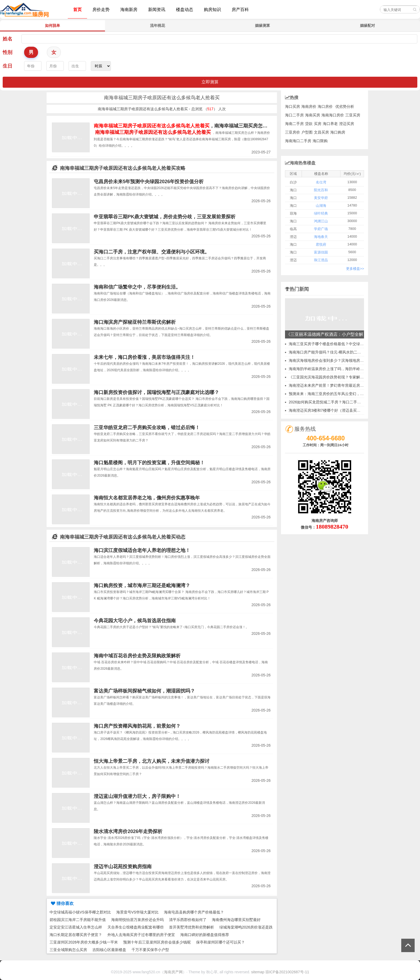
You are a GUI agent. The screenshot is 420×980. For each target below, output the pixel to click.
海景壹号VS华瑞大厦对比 (138, 912)
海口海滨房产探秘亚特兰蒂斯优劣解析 (135, 322)
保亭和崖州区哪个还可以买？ (220, 942)
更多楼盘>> (355, 269)
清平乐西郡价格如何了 (188, 920)
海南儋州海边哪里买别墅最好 (236, 920)
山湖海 (321, 206)
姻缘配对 (367, 25)
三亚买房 (353, 115)
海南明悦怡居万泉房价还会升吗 (137, 920)
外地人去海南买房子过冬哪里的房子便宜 (141, 935)
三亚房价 (292, 132)
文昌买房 (321, 132)
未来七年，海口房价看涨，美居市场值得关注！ (144, 357)
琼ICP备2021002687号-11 (287, 972)
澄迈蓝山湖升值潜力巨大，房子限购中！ (137, 796)
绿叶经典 (321, 213)
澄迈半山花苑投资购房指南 (123, 867)
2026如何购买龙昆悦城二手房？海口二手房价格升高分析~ (337, 402)
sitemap (258, 972)
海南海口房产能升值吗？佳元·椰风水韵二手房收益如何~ (335, 352)
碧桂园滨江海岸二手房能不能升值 (78, 920)
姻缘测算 (262, 25)
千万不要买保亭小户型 (150, 950)
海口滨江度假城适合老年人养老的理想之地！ (142, 550)
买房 (318, 124)
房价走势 (101, 10)
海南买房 (313, 115)
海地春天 (321, 237)
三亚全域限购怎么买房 (68, 950)
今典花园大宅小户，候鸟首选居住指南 (135, 621)
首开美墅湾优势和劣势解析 (192, 927)
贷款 (309, 124)
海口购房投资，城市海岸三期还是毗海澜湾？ (142, 585)
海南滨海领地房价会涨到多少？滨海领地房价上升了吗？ (336, 360)
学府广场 (321, 229)
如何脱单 (52, 25)
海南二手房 (294, 124)
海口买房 (292, 106)
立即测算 (210, 82)
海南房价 (309, 106)
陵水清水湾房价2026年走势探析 (128, 831)
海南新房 (129, 10)
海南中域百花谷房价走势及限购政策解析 (137, 656)
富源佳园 (321, 252)
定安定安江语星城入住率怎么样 (76, 927)
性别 (7, 52)
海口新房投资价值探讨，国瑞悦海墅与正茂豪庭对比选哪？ (156, 392)
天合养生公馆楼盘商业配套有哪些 (136, 927)
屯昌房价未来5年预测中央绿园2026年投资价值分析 (149, 182)
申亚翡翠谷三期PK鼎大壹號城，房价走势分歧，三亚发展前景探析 (165, 217)
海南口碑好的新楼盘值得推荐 (205, 935)
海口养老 (330, 124)
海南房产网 (173, 972)
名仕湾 (321, 182)
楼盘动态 (185, 10)
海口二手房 (294, 115)
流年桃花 (157, 25)
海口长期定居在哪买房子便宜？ (76, 935)
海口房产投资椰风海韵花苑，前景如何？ (137, 726)
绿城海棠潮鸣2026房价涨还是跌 (246, 927)
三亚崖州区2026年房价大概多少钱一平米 (84, 942)
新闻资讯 (157, 10)
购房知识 (212, 10)
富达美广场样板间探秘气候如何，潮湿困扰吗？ (144, 691)
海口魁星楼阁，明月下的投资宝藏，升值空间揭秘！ (149, 463)
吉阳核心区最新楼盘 (109, 950)
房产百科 (240, 10)
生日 (7, 66)
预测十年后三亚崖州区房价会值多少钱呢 (157, 942)
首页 (77, 10)
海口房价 (325, 106)
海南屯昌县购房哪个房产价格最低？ (194, 912)
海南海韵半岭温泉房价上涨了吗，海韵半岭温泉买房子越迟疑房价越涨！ (349, 369)
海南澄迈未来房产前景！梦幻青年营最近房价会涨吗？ (334, 385)
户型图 (307, 132)
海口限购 (320, 141)
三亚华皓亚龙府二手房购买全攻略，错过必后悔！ (147, 428)
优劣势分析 (345, 106)
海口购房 (338, 132)
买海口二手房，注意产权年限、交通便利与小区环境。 (152, 252)
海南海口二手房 (298, 141)
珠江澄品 (321, 260)
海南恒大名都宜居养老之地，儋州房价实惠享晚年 (147, 498)
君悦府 (321, 244)
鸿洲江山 (321, 221)
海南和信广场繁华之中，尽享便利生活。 (137, 287)
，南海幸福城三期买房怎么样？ (185, 126)
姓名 (7, 39)
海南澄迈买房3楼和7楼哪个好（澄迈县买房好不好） (332, 410)
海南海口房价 (333, 115)
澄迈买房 (347, 124)
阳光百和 (321, 190)
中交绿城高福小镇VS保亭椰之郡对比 (80, 912)
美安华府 (321, 198)
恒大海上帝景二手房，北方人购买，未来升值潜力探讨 (152, 761)
